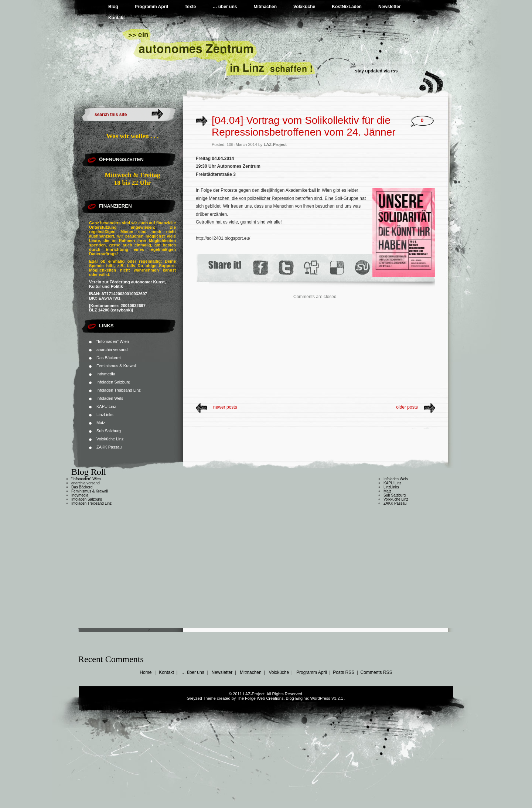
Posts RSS (344, 672)
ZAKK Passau (109, 447)
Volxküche (304, 7)
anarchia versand (112, 350)
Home (146, 672)
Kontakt (117, 18)
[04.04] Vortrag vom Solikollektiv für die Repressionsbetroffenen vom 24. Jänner (304, 126)
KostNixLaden (347, 7)
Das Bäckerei (108, 358)
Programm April (151, 7)
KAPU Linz (106, 406)
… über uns (225, 7)
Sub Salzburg (109, 431)
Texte (190, 7)
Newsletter (390, 7)
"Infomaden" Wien (113, 341)
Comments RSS (376, 672)
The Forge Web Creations (260, 698)
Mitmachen (265, 7)
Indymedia (106, 374)
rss (394, 71)
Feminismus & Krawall (117, 366)
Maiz (101, 423)
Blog (113, 7)
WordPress (320, 698)
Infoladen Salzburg (113, 382)
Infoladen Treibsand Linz (119, 390)
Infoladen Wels (110, 398)
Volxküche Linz (110, 439)
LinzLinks (105, 415)
